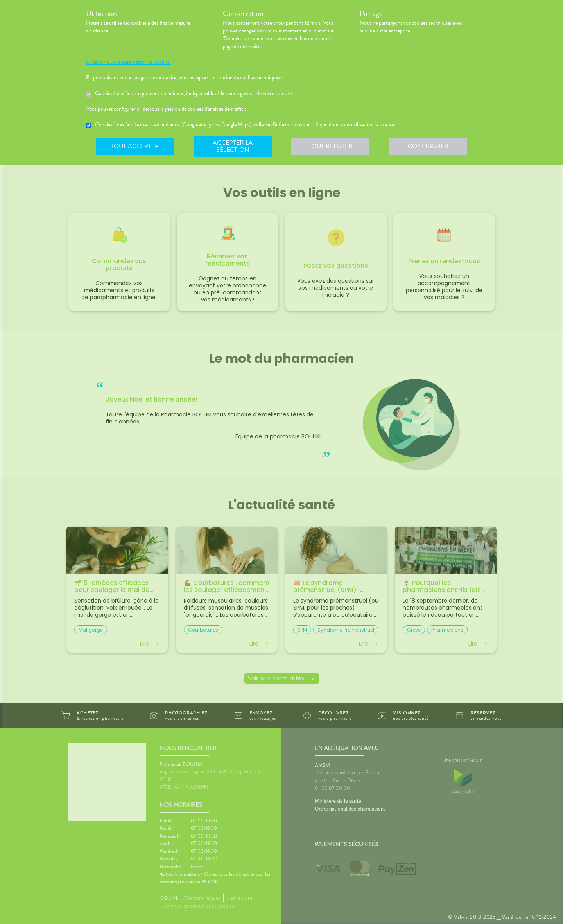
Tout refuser (331, 146)
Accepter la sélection (233, 146)
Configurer (428, 146)
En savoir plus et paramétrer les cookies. (128, 62)
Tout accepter (135, 146)
